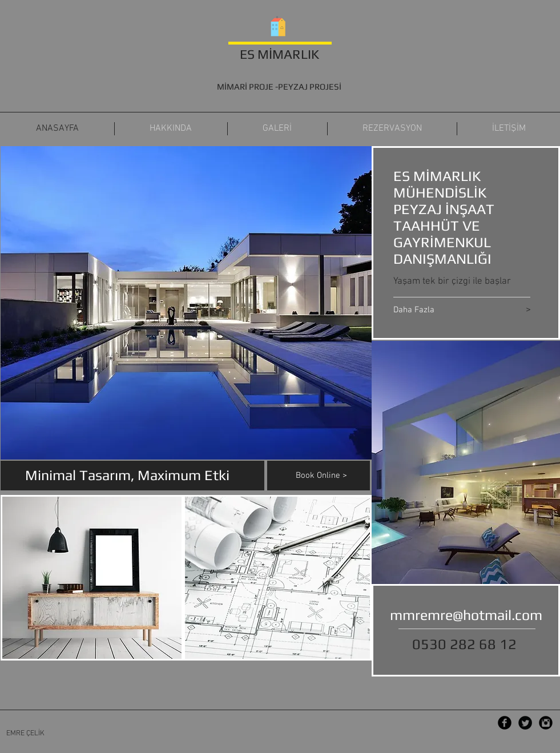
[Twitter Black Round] (525, 723)
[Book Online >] (333, 476)
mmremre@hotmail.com (466, 615)
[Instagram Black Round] (546, 723)
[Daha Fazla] (444, 311)
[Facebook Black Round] (505, 723)
